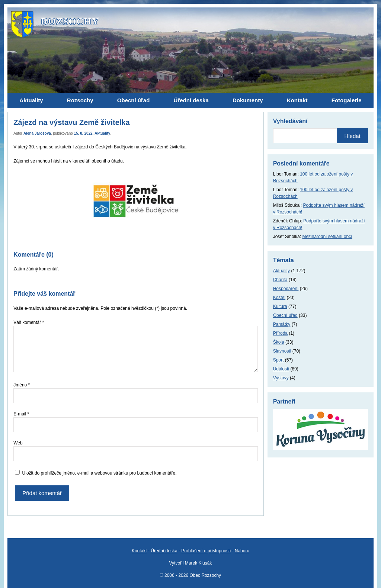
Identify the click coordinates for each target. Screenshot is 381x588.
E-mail (21, 414)
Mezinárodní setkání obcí (327, 237)
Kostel (279, 298)
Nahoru (242, 551)
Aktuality (102, 133)
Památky (282, 324)
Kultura (280, 306)
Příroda (280, 333)
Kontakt (139, 551)
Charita (280, 280)
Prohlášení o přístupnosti (206, 551)
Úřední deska (164, 551)
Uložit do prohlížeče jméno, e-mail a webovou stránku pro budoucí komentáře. (100, 473)
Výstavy (281, 378)
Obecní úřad (285, 315)
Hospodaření (286, 289)
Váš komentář (29, 322)
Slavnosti (282, 351)
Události (281, 369)
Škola (279, 342)
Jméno (22, 385)
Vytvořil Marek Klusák (191, 563)
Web (18, 443)
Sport (278, 360)
